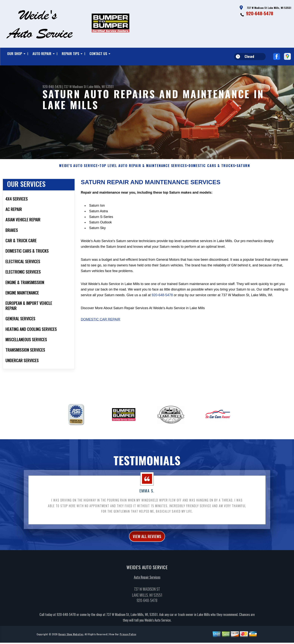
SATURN (243, 169)
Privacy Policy (128, 639)
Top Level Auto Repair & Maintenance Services (143, 169)
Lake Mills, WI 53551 (101, 87)
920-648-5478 (260, 13)
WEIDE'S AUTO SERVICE (78, 169)
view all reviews (147, 541)
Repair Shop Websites (71, 639)
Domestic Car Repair (101, 323)
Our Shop (15, 54)
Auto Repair (42, 54)
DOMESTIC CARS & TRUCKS (212, 169)
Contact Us (98, 54)
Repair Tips (70, 54)
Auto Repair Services (147, 582)
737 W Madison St (75, 87)
